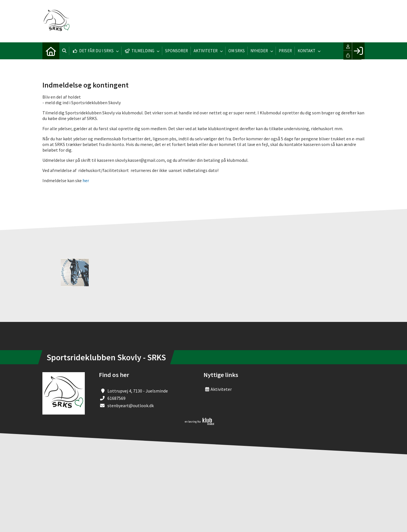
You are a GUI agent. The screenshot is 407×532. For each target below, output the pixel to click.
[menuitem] (51, 51)
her (86, 180)
